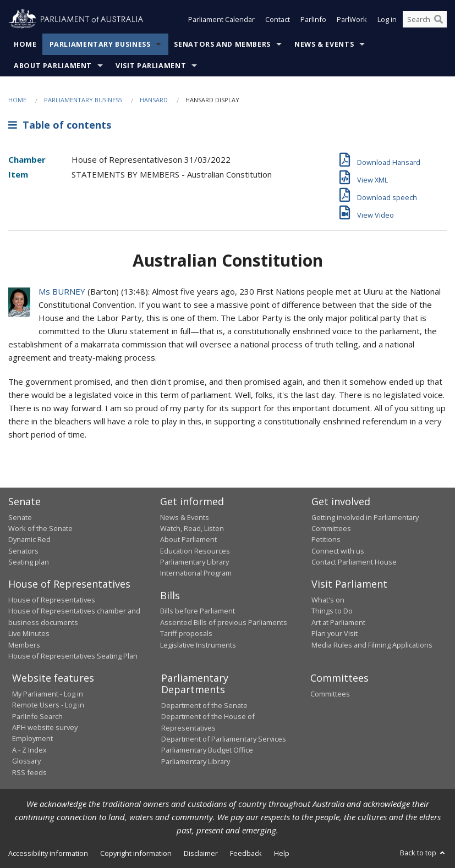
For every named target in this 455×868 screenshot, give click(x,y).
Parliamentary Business (100, 44)
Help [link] (282, 853)
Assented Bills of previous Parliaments (224, 622)
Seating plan (29, 562)
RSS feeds (29, 772)
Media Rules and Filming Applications (372, 645)
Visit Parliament (151, 66)
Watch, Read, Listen (192, 528)
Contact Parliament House (354, 562)
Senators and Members (222, 44)
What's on (328, 600)
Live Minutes (29, 633)
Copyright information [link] (136, 853)
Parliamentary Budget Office (207, 750)
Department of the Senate (204, 705)
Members (24, 645)
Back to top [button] (423, 853)
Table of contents (60, 125)
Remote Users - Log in (48, 705)
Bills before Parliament (198, 611)
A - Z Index (29, 750)
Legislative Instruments (198, 645)
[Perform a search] (438, 21)
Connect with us (338, 551)
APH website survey (45, 727)
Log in (387, 21)
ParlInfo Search (37, 716)
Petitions (326, 539)
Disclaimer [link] (201, 853)
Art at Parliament (338, 622)
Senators (23, 551)
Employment (32, 738)
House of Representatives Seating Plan (73, 656)
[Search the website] (425, 21)
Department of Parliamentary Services (224, 739)
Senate (20, 517)
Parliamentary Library (194, 562)
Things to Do (332, 611)
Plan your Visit (335, 633)
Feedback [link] (246, 853)
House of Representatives (52, 600)
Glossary (26, 761)
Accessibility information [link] (48, 853)
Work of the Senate (40, 528)
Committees (330, 694)
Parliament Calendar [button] (221, 21)
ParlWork (352, 21)
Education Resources (195, 551)
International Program (196, 573)
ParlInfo (313, 21)
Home (25, 44)
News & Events (324, 44)
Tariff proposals (186, 633)
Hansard (154, 100)
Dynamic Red (29, 539)
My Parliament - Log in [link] (48, 694)
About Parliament (53, 66)
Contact (278, 21)
